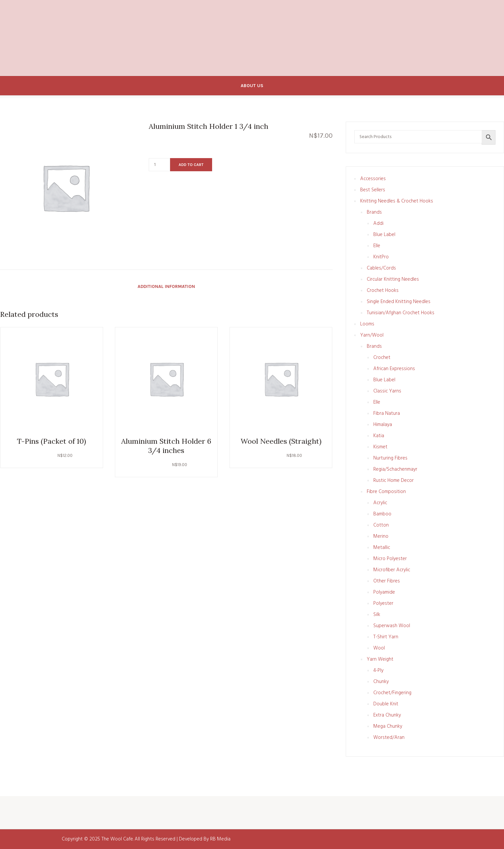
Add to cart (191, 165)
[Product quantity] (159, 165)
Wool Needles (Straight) (281, 441)
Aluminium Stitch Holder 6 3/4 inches (166, 446)
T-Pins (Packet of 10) (52, 441)
